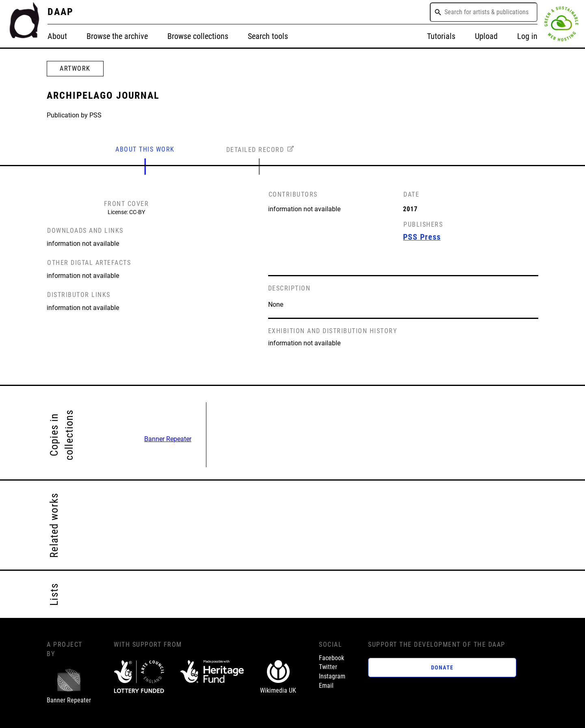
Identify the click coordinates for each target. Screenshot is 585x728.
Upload (486, 36)
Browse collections (198, 36)
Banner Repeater (168, 439)
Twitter (328, 667)
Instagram (332, 676)
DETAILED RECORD (255, 150)
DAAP (61, 12)
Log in (527, 36)
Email (326, 686)
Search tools (268, 36)
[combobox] (484, 12)
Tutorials (441, 36)
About (57, 36)
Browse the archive (117, 36)
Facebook (331, 658)
